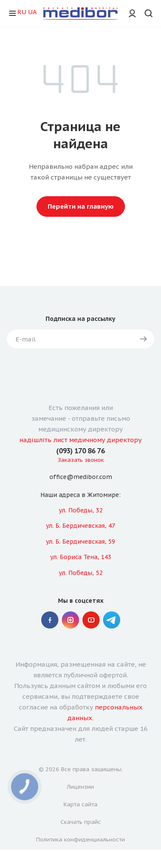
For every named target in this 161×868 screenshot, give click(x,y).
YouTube (91, 620)
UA (32, 12)
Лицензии (80, 787)
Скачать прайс (81, 822)
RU (22, 12)
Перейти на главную (81, 206)
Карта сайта (80, 804)
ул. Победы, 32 (81, 510)
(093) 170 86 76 (80, 451)
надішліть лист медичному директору (80, 440)
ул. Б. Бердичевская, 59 (80, 542)
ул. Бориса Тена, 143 (81, 557)
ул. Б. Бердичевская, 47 (80, 526)
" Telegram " (112, 620)
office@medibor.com (81, 477)
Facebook (50, 620)
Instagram (70, 620)
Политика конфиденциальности (80, 840)
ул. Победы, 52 (81, 573)
